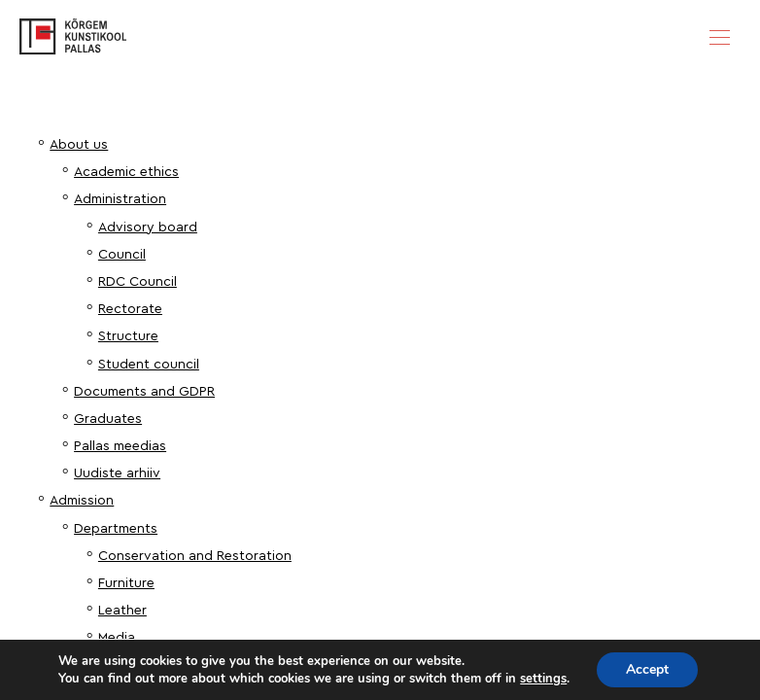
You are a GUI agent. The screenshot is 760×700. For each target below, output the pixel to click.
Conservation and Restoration (195, 556)
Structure (128, 336)
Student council (149, 365)
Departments (116, 529)
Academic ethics (126, 172)
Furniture (126, 583)
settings (543, 679)
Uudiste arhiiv (117, 473)
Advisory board (148, 227)
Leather (122, 611)
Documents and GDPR (144, 392)
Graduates (108, 419)
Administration (120, 199)
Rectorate (130, 309)
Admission (82, 501)
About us (79, 145)
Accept (647, 669)
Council (122, 255)
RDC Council (138, 282)
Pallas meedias (120, 446)
